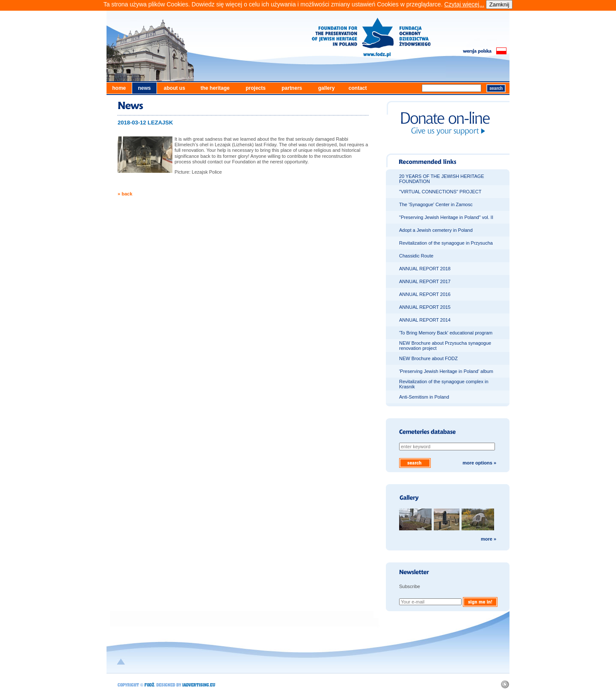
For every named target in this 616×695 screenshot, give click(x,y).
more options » (479, 463)
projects (256, 88)
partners (292, 88)
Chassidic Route (416, 256)
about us (175, 88)
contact (358, 88)
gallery (327, 88)
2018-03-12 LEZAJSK (145, 123)
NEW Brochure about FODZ (428, 358)
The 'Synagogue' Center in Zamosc (436, 204)
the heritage (215, 88)
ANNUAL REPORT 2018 (425, 269)
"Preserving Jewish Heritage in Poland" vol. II (446, 217)
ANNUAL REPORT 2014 (425, 320)
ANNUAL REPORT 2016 (425, 294)
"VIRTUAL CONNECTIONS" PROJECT (440, 192)
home (119, 88)
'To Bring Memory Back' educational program (446, 333)
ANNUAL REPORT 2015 (425, 307)
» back (125, 194)
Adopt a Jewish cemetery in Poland (436, 230)
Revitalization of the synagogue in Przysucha (446, 243)
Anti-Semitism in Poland (424, 397)
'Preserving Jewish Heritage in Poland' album (446, 371)
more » (489, 539)
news (144, 88)
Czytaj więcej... (464, 4)
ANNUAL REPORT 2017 (425, 281)
